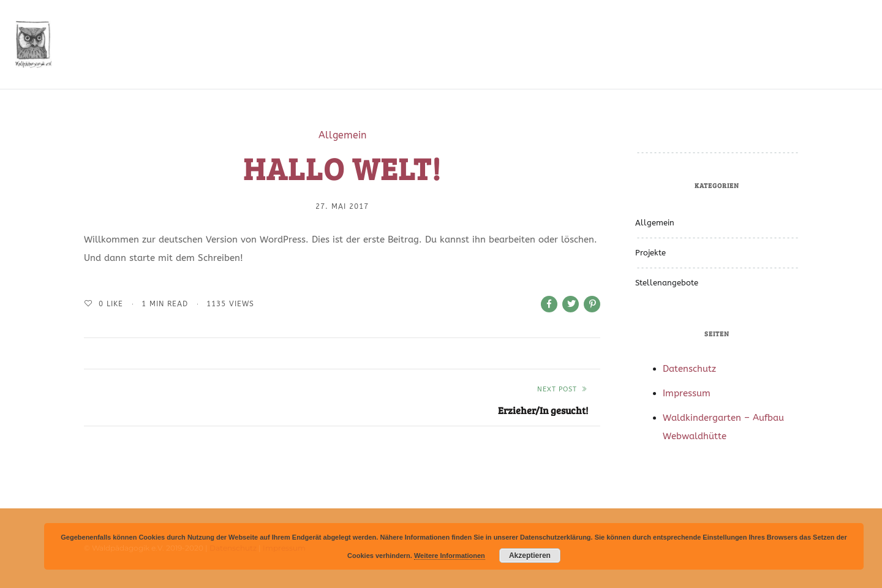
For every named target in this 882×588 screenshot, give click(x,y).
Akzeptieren (530, 556)
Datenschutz (689, 369)
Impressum (687, 393)
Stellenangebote (667, 283)
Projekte (650, 253)
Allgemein (342, 135)
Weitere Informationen (450, 556)
